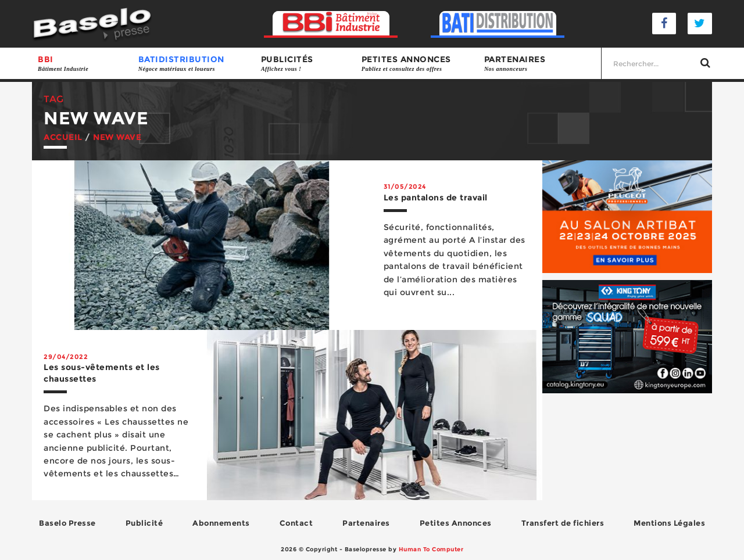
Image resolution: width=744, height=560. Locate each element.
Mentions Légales (669, 523)
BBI (82, 64)
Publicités (305, 64)
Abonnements (221, 523)
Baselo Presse (67, 523)
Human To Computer (431, 549)
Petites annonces (417, 64)
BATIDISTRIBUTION (194, 64)
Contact (296, 523)
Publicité (144, 523)
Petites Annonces (456, 523)
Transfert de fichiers (563, 523)
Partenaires (540, 64)
